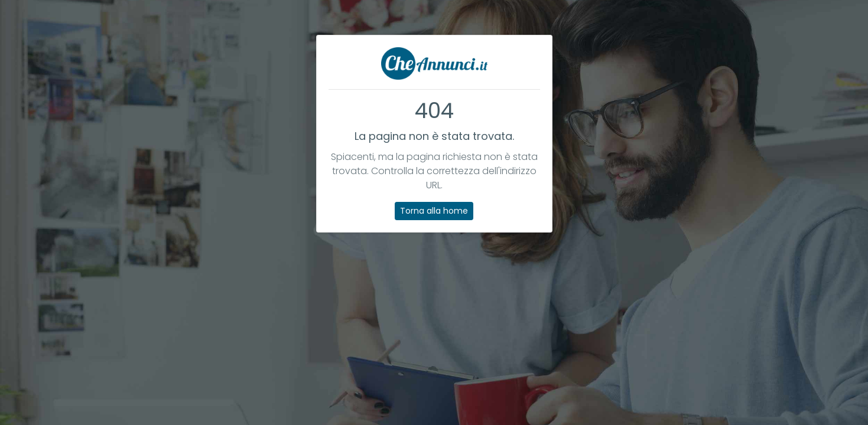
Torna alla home (434, 211)
